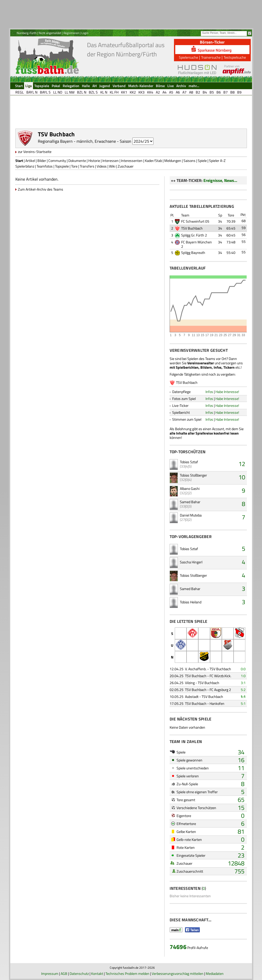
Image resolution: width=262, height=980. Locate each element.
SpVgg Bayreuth (193, 252)
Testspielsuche (235, 57)
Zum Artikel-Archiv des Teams (41, 189)
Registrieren (71, 33)
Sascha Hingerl (191, 562)
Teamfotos (45, 166)
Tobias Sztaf (189, 462)
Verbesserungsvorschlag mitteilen (178, 973)
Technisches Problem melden (127, 973)
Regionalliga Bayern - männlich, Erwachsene (77, 141)
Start (19, 161)
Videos (102, 166)
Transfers (87, 166)
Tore (74, 166)
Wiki (112, 166)
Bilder (42, 161)
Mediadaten (215, 973)
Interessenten (132, 161)
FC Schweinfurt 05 (195, 221)
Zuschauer (126, 166)
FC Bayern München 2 (196, 244)
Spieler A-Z (217, 161)
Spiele (202, 161)
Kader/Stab (153, 161)
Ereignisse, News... (220, 180)
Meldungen (173, 161)
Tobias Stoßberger (193, 475)
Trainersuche (211, 57)
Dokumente (77, 161)
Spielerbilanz (25, 166)
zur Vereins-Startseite (35, 152)
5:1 (243, 703)
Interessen (111, 161)
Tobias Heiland (191, 602)
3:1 (243, 683)
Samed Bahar (190, 502)
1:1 (243, 697)
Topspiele (62, 166)
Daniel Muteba (191, 515)
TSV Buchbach (192, 228)
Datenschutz (79, 973)
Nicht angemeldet (50, 33)
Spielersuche (188, 57)
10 (242, 477)
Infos (209, 392)
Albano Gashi (190, 488)
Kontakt (97, 973)
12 (242, 464)
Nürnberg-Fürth (26, 33)
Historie (94, 161)
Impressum (50, 973)
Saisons (189, 161)
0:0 (243, 669)
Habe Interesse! (227, 392)
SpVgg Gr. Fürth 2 (194, 235)
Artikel (30, 161)
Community (57, 161)
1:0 (243, 676)
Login (85, 33)
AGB (64, 973)
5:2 (243, 690)
